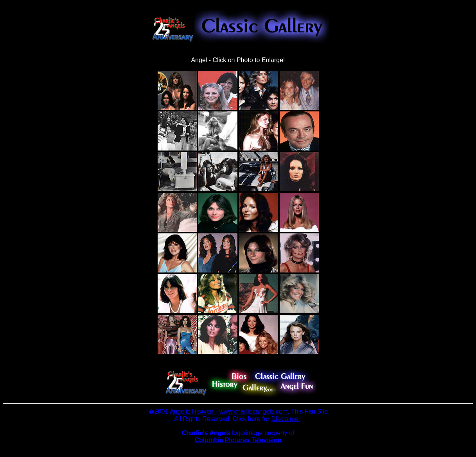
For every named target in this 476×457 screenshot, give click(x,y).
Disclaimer (286, 419)
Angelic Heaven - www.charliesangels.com (229, 411)
